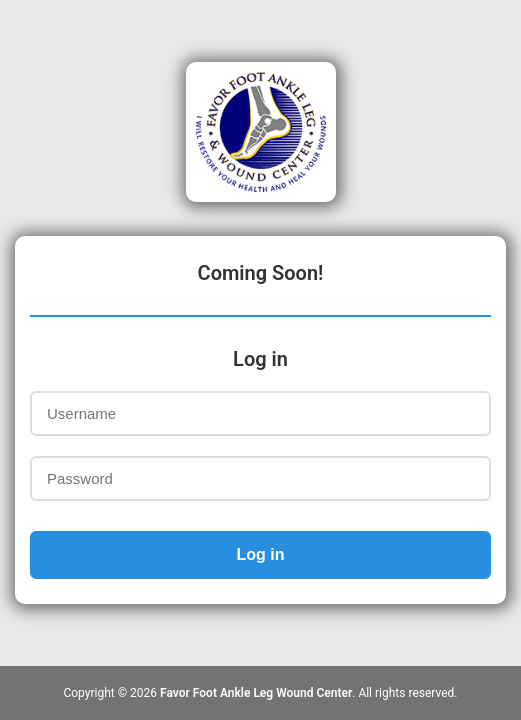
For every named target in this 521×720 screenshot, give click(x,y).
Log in (261, 554)
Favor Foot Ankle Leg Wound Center (256, 693)
